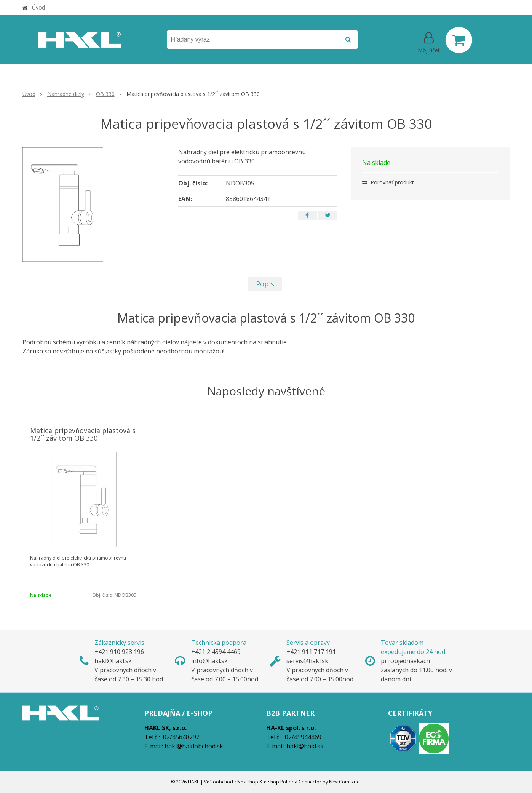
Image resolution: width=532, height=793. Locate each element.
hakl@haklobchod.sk (194, 746)
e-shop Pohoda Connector (293, 782)
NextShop (248, 782)
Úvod (38, 7)
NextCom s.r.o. (345, 782)
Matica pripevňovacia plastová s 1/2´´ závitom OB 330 (83, 434)
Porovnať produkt (388, 182)
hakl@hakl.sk (305, 746)
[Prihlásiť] (429, 42)
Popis (265, 284)
